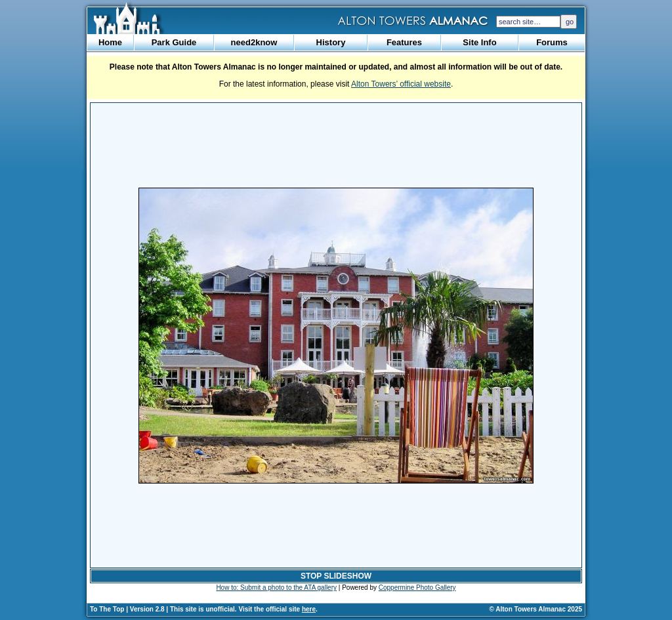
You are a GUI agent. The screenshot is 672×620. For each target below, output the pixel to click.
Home (110, 42)
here (309, 609)
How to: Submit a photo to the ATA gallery (276, 588)
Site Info (479, 42)
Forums (552, 42)
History (331, 42)
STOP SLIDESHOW (336, 576)
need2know (254, 42)
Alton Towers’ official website (401, 84)
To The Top (107, 609)
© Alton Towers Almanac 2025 (536, 609)
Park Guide (174, 42)
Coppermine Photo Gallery (417, 588)
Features (404, 42)
